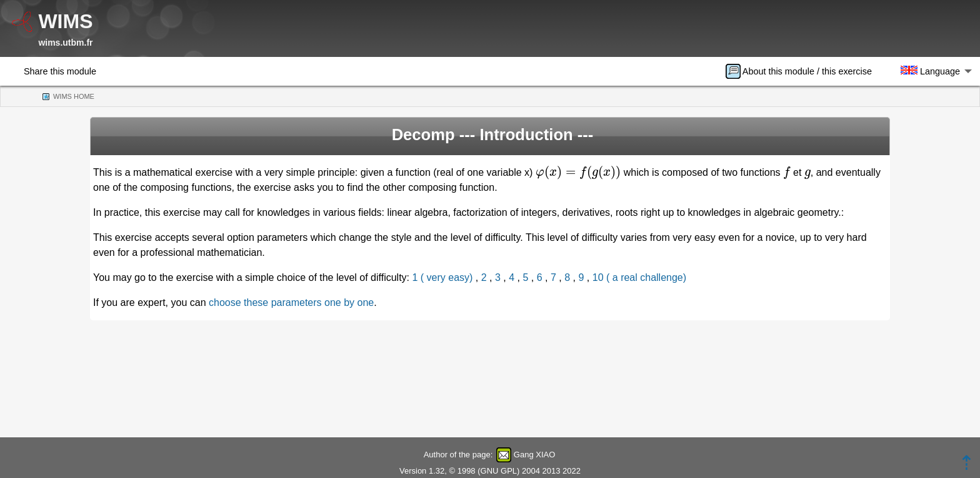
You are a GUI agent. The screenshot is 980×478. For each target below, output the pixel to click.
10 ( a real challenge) (639, 277)
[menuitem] (803, 71)
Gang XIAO (534, 455)
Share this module (60, 71)
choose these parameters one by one (291, 303)
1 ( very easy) (443, 277)
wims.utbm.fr (65, 43)
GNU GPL (499, 471)
